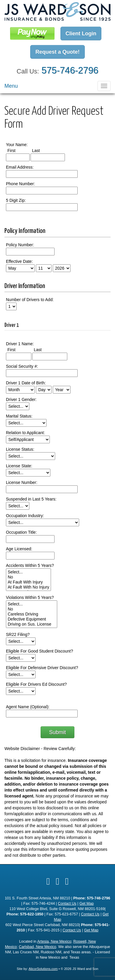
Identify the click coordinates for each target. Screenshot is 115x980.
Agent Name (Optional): (28, 707)
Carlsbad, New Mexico (38, 947)
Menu (11, 86)
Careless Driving (32, 614)
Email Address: (20, 167)
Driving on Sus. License (32, 624)
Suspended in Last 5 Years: (31, 499)
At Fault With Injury (28, 582)
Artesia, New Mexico (54, 941)
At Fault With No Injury (28, 587)
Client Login (81, 33)
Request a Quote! (57, 52)
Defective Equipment (32, 619)
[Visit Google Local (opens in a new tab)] (57, 881)
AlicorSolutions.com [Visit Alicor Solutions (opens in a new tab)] (43, 969)
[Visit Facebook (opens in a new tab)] (48, 881)
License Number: (22, 482)
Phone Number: (20, 184)
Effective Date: (19, 261)
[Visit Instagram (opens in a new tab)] (67, 881)
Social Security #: (22, 366)
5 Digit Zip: (16, 200)
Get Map (87, 904)
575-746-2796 (70, 70)
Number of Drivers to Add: (30, 300)
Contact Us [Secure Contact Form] (67, 904)
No (28, 577)
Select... (28, 572)
